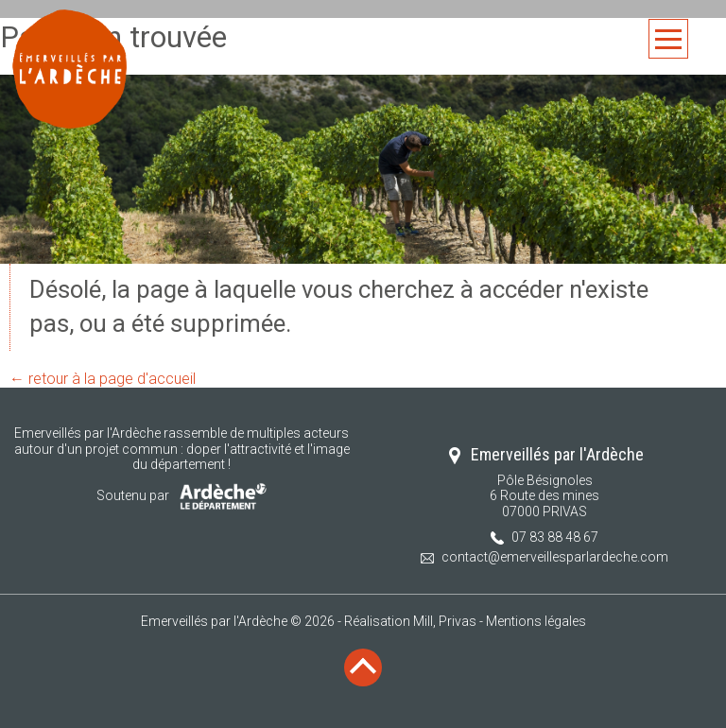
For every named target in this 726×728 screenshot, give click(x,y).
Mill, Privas (445, 621)
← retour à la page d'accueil (103, 379)
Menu (668, 39)
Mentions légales (536, 621)
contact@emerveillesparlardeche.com (555, 557)
